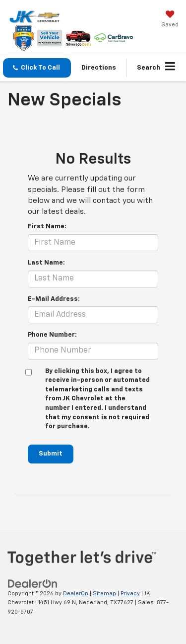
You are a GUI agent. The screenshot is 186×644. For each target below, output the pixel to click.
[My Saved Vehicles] (170, 20)
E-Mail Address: (54, 299)
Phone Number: (52, 335)
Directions (99, 68)
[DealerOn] (33, 584)
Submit (51, 454)
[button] (37, 68)
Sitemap (104, 594)
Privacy (130, 594)
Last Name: (46, 263)
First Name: (47, 227)
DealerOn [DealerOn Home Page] (76, 594)
